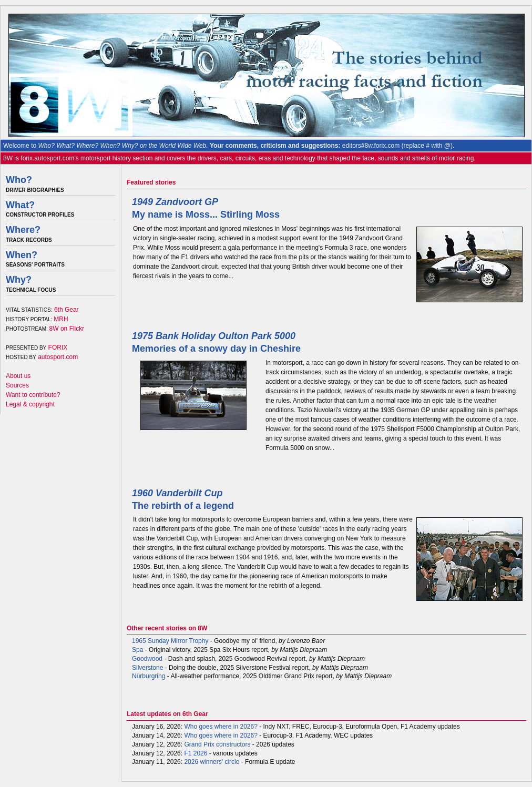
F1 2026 (196, 753)
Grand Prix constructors (217, 744)
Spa (137, 650)
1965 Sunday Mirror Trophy (170, 641)
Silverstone (147, 668)
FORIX (58, 347)
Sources (17, 385)
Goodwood (147, 659)
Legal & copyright (30, 404)
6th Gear (66, 310)
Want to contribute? (33, 395)
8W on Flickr (67, 329)
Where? (23, 230)
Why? (19, 280)
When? (22, 255)
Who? (19, 180)
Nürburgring (149, 676)
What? (20, 205)
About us (18, 376)
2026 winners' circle (212, 762)
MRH (61, 319)
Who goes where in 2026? (221, 727)
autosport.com (58, 357)
